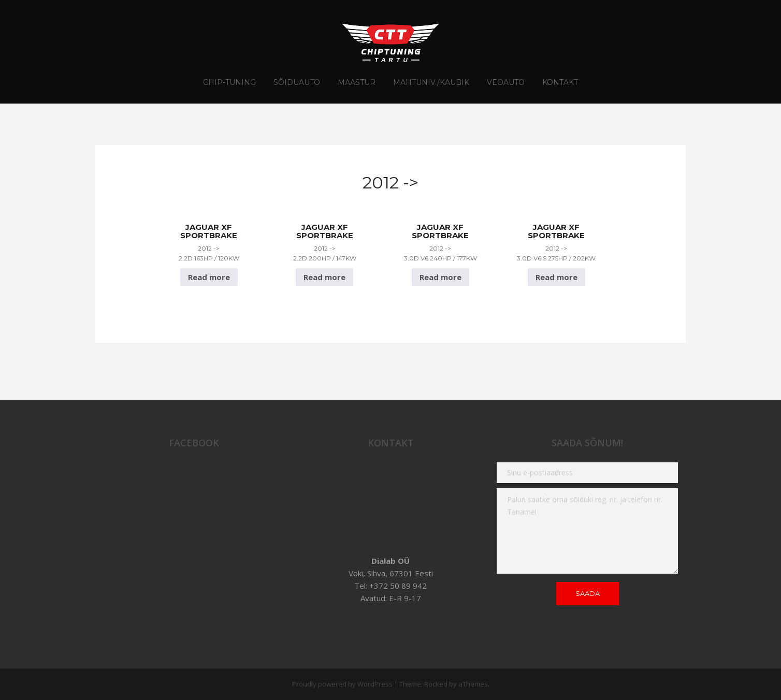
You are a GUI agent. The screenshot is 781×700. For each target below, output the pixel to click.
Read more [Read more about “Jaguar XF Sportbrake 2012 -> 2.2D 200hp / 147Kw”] (324, 277)
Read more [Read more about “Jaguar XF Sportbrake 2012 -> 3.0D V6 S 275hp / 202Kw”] (556, 277)
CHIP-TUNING (229, 82)
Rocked (436, 684)
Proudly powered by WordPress (342, 684)
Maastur (357, 82)
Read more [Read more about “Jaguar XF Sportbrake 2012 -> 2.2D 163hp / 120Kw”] (209, 277)
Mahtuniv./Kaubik (431, 82)
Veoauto (506, 82)
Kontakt (560, 82)
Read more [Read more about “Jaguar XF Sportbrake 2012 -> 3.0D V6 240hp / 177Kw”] (440, 277)
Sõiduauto (297, 82)
